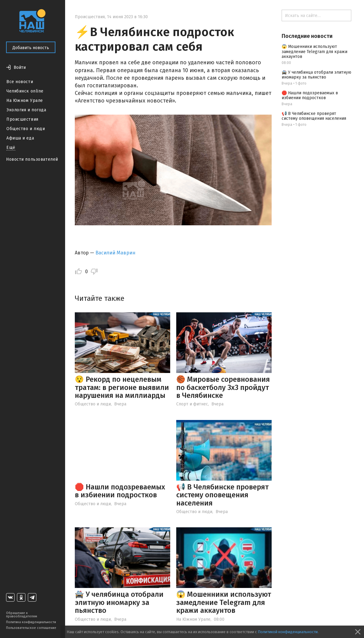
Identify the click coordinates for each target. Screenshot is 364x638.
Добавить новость (31, 48)
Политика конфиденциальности (31, 622)
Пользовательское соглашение (31, 628)
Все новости (20, 82)
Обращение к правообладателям (22, 615)
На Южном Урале (25, 101)
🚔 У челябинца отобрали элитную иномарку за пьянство (119, 602)
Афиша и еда (20, 138)
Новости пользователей (32, 159)
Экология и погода (26, 110)
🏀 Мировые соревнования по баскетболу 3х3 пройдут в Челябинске (223, 387)
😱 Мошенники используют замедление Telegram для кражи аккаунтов (224, 602)
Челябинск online (25, 91)
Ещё (11, 148)
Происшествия (22, 119)
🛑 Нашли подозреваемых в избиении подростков (120, 491)
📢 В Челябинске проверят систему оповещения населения (222, 495)
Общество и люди (26, 129)
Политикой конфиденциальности (288, 632)
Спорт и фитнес (192, 404)
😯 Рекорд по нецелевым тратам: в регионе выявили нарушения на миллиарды (122, 387)
